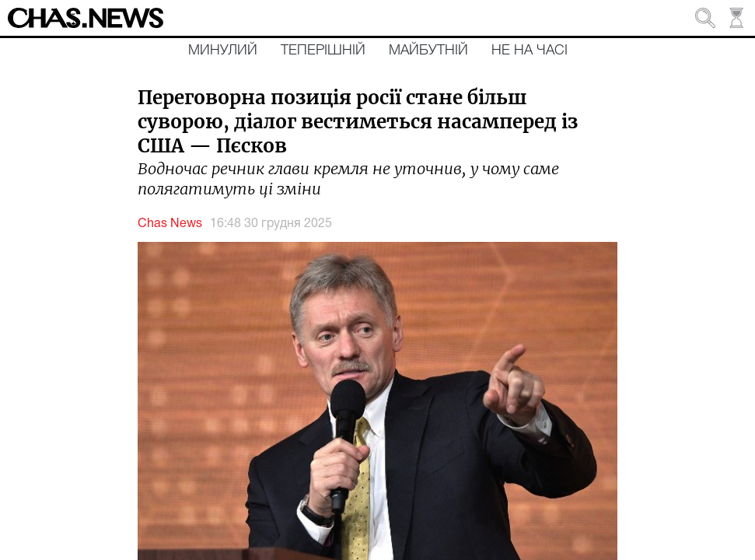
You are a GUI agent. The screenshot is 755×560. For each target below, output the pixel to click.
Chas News (170, 224)
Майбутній (428, 51)
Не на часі (530, 51)
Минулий (223, 51)
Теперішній (323, 51)
